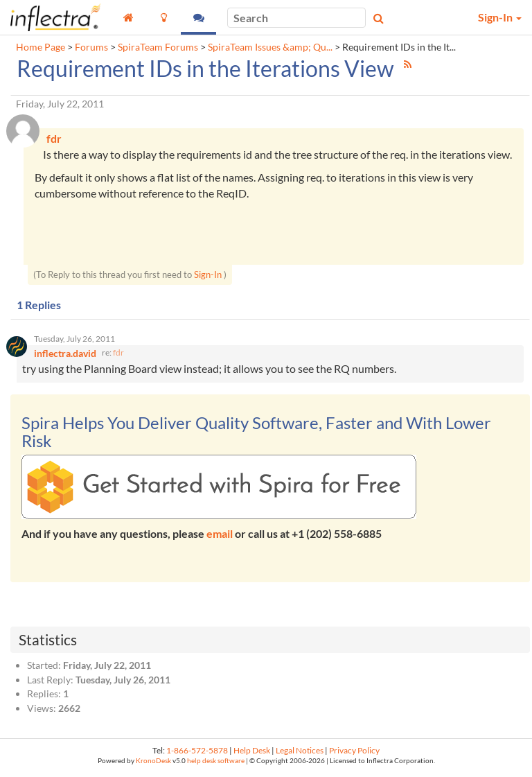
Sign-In (208, 277)
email (220, 537)
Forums (91, 47)
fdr (118, 356)
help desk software (216, 764)
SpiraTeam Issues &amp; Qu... (270, 47)
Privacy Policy (354, 754)
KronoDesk (153, 764)
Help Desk (252, 754)
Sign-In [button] (500, 17)
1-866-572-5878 (197, 754)
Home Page (41, 47)
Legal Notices (300, 754)
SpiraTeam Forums (158, 47)
